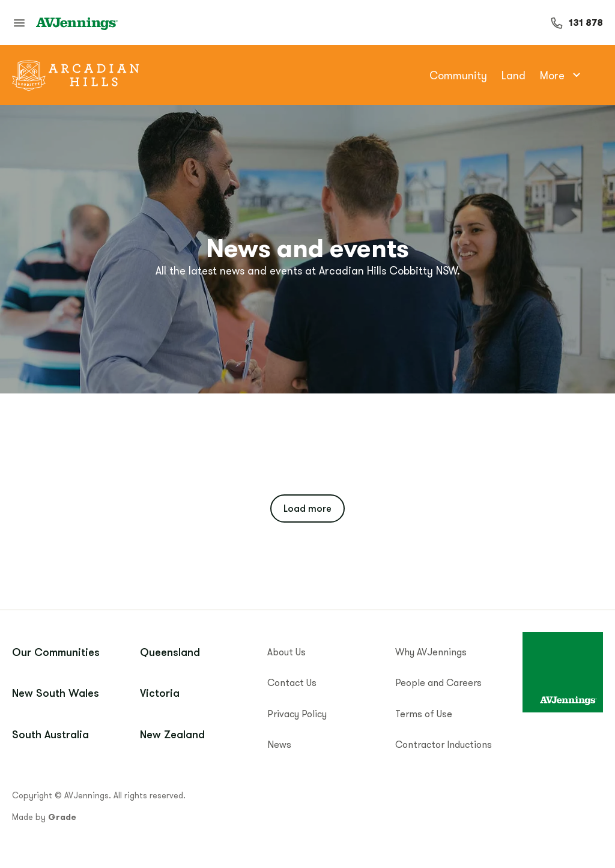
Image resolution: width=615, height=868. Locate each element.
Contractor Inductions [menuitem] (444, 744)
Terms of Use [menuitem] (424, 714)
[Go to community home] (76, 75)
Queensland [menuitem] (170, 652)
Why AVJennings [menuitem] (431, 652)
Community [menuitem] (458, 75)
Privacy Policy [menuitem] (297, 714)
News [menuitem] (279, 744)
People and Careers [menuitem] (438, 682)
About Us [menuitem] (286, 652)
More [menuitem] (562, 75)
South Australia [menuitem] (50, 734)
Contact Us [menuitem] (292, 682)
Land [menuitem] (514, 75)
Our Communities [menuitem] (56, 652)
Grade (62, 817)
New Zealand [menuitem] (172, 734)
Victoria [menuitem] (160, 693)
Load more (307, 508)
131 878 (586, 23)
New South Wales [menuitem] (56, 693)
